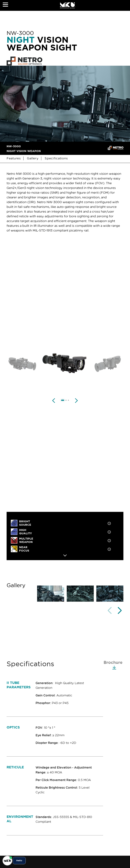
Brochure (113, 665)
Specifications (56, 158)
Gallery (33, 158)
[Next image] (76, 400)
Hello (19, 861)
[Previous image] (54, 400)
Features (14, 158)
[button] (120, 610)
